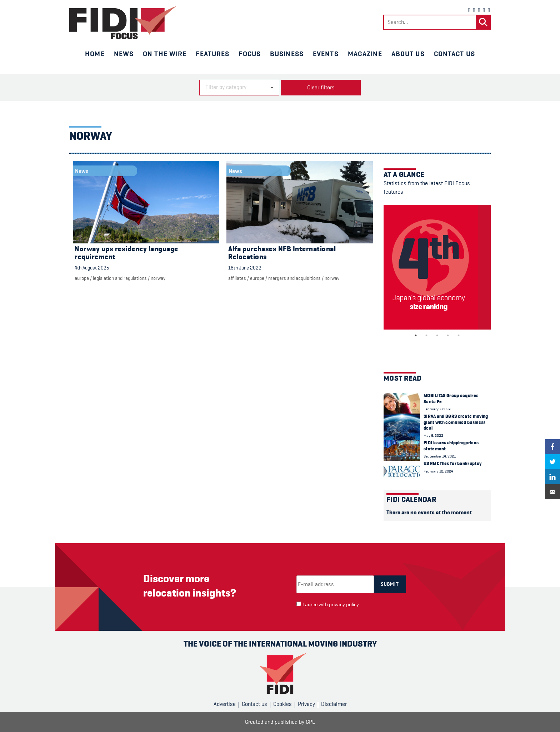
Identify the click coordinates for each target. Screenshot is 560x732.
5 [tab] (459, 336)
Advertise (225, 704)
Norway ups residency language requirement (126, 253)
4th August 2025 (92, 268)
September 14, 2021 (440, 456)
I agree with (331, 605)
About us (408, 54)
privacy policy (344, 605)
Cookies (282, 704)
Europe (82, 278)
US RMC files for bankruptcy (452, 463)
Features (212, 54)
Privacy (306, 704)
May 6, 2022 (433, 436)
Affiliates (237, 278)
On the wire (165, 54)
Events (326, 54)
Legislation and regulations (120, 278)
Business (287, 54)
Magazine (365, 54)
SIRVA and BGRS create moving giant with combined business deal (456, 422)
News (124, 54)
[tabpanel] (437, 267)
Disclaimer (334, 704)
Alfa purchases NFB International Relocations (282, 253)
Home (95, 54)
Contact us (454, 54)
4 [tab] (448, 336)
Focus (250, 54)
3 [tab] (437, 336)
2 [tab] (426, 336)
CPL (310, 722)
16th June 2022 (245, 268)
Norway (158, 278)
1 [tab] (416, 336)
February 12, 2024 (438, 471)
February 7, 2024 (437, 409)
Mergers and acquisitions (294, 278)
